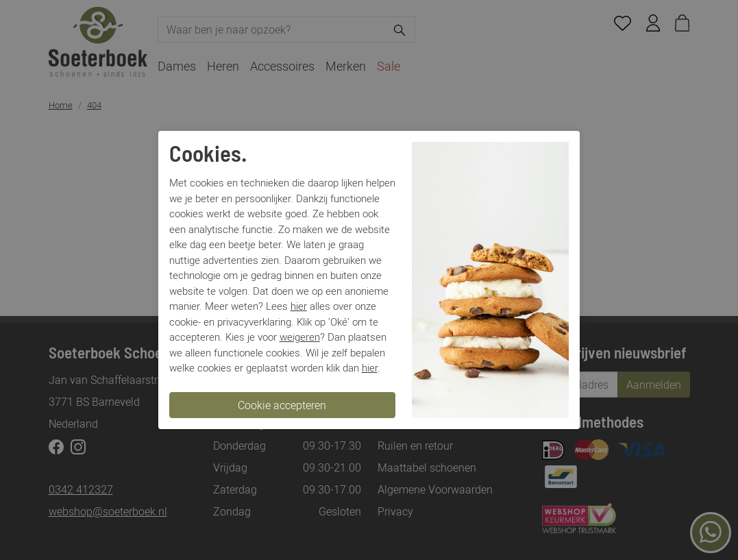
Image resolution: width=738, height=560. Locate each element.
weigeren (300, 337)
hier (299, 306)
